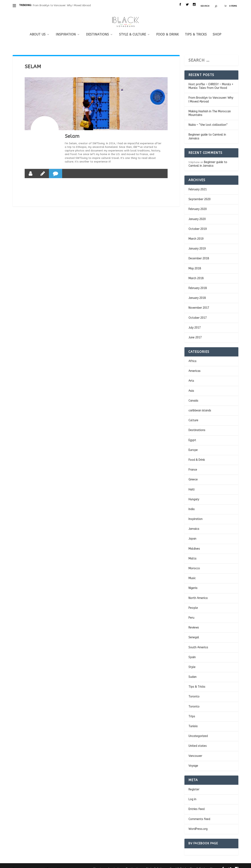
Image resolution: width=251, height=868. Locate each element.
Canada (193, 395)
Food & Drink (168, 29)
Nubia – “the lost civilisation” (208, 119)
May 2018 (195, 262)
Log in (192, 793)
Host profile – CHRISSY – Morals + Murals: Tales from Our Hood (211, 80)
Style (192, 661)
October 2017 (198, 312)
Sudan (192, 671)
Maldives (194, 543)
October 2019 (198, 223)
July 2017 (195, 322)
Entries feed (196, 803)
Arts (191, 375)
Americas (194, 365)
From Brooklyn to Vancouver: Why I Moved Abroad (62, 5)
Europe (193, 444)
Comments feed (199, 813)
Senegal (194, 631)
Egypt (192, 434)
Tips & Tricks (196, 29)
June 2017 (195, 331)
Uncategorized (198, 730)
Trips (192, 710)
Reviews (194, 622)
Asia (191, 385)
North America (198, 592)
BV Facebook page (203, 837)
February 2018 (198, 282)
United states (198, 740)
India (191, 503)
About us (38, 29)
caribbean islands (200, 405)
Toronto (194, 691)
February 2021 (198, 183)
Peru (191, 612)
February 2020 (198, 203)
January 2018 (197, 292)
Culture (193, 414)
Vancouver (195, 750)
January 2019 (197, 243)
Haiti (191, 483)
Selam (72, 130)
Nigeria (193, 582)
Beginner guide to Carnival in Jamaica (208, 158)
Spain (192, 651)
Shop (217, 29)
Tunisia (193, 720)
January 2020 (197, 213)
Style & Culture (133, 29)
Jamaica (194, 523)
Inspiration (66, 29)
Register (194, 783)
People (193, 602)
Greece (193, 474)
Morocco (194, 562)
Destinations (97, 29)
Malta (192, 553)
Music (192, 572)
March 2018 (196, 272)
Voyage (193, 760)
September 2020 (199, 193)
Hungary (194, 493)
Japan (192, 533)
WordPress (68, 863)
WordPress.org (198, 823)
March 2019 (196, 233)
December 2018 (199, 252)
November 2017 (199, 302)
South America (198, 641)
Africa (192, 355)
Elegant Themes (37, 863)
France (193, 464)
